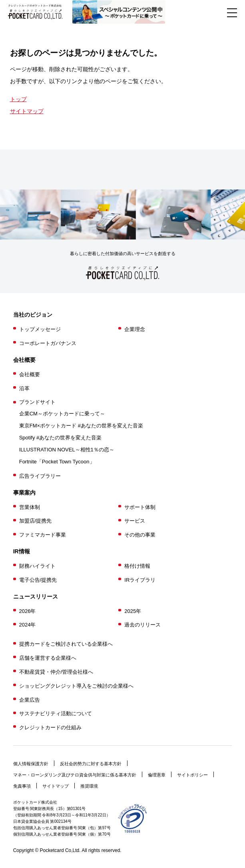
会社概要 (30, 374)
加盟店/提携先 (36, 521)
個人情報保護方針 (31, 764)
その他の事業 (140, 535)
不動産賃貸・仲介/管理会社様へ (56, 672)
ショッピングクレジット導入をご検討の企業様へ (76, 686)
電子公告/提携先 (38, 580)
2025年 (133, 611)
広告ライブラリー (40, 476)
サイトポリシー (192, 775)
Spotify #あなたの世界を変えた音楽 (61, 438)
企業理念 (135, 329)
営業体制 (30, 507)
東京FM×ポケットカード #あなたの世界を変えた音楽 (81, 426)
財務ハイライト (37, 566)
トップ (18, 99)
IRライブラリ (140, 580)
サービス (135, 521)
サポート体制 (140, 507)
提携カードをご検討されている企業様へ (66, 644)
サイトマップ (27, 111)
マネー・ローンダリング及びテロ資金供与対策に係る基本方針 (75, 775)
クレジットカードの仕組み (50, 727)
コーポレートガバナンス (48, 343)
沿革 (24, 388)
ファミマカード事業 (43, 535)
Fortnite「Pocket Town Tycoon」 (57, 462)
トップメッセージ (40, 329)
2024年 (28, 625)
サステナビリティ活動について (56, 713)
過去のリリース (142, 625)
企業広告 (30, 700)
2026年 (28, 611)
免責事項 (22, 786)
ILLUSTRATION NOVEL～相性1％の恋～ (67, 450)
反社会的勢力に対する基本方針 (91, 764)
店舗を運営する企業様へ (48, 658)
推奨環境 (89, 786)
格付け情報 (137, 566)
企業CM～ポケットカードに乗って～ (62, 414)
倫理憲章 (157, 775)
